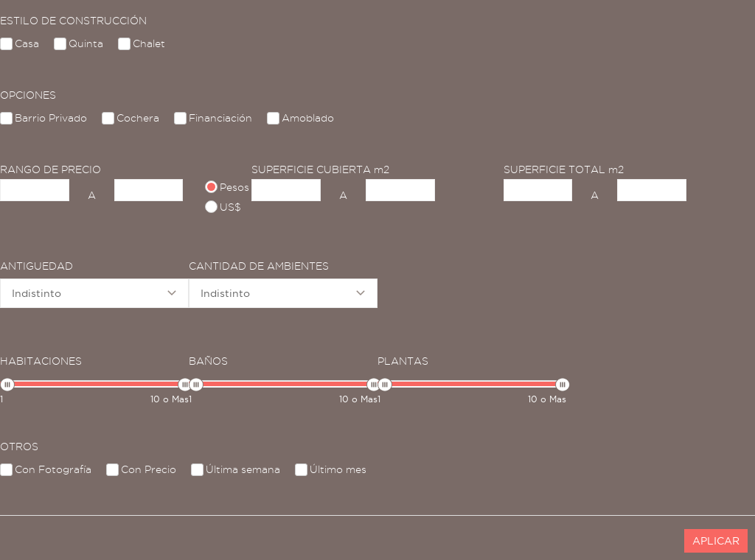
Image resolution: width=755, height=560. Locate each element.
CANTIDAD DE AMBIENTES (259, 266)
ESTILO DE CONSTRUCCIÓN (73, 21)
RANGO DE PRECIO (51, 169)
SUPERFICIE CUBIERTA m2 (320, 169)
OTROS (19, 447)
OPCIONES (28, 95)
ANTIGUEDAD (36, 266)
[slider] (7, 385)
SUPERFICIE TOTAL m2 (564, 169)
